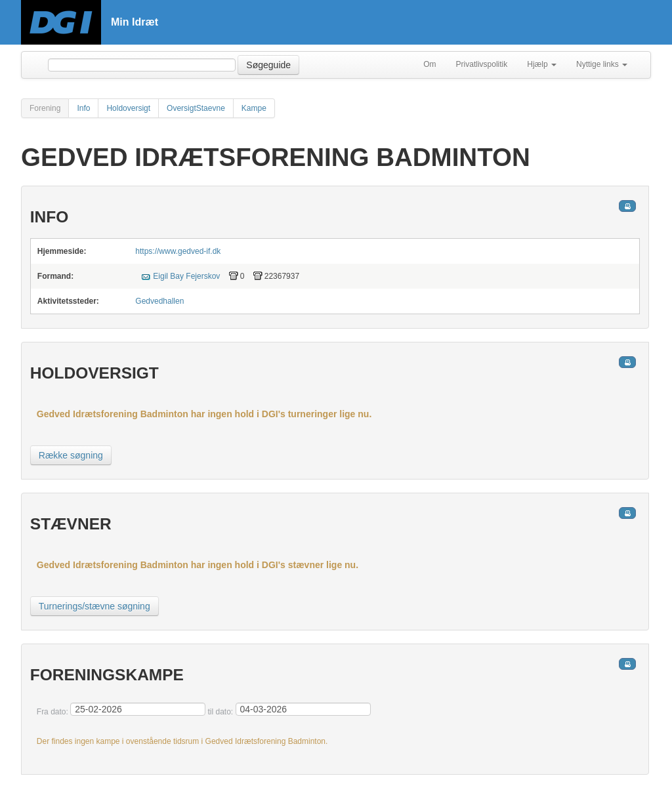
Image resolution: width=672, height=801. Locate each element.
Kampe (254, 108)
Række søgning (71, 455)
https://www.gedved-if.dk (178, 251)
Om (430, 64)
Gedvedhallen (159, 301)
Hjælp (542, 64)
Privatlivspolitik (482, 64)
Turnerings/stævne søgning (94, 606)
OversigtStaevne (196, 108)
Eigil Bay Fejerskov (186, 276)
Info (83, 108)
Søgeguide (268, 65)
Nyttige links (602, 64)
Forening (45, 108)
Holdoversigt (128, 108)
